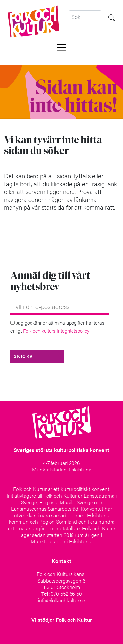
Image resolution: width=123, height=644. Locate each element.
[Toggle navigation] (61, 47)
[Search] (85, 17)
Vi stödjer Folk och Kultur (62, 620)
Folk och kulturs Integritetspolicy (56, 330)
